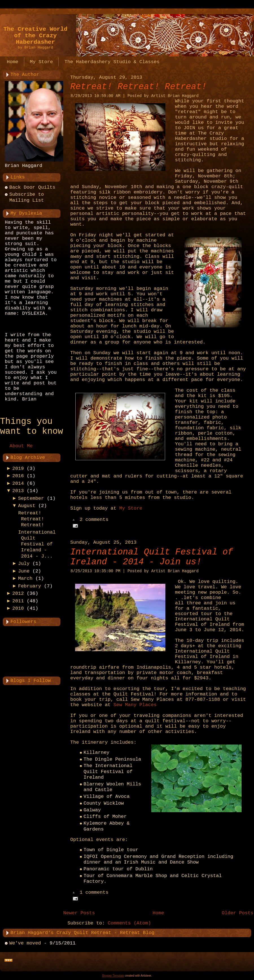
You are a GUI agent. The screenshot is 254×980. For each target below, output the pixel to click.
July (24, 564)
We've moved (25, 943)
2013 (18, 491)
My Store (131, 508)
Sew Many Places (135, 705)
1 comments (94, 893)
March (25, 579)
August (27, 506)
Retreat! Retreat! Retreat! (31, 519)
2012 (18, 593)
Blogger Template (113, 976)
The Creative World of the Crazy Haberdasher (35, 36)
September (31, 498)
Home (158, 913)
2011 (18, 601)
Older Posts (238, 913)
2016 (18, 476)
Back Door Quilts (32, 187)
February (30, 586)
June (24, 571)
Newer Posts (79, 913)
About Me (21, 446)
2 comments (94, 520)
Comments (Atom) (129, 923)
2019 (18, 469)
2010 (18, 608)
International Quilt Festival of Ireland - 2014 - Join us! (152, 557)
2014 (18, 484)
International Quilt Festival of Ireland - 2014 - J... (37, 544)
